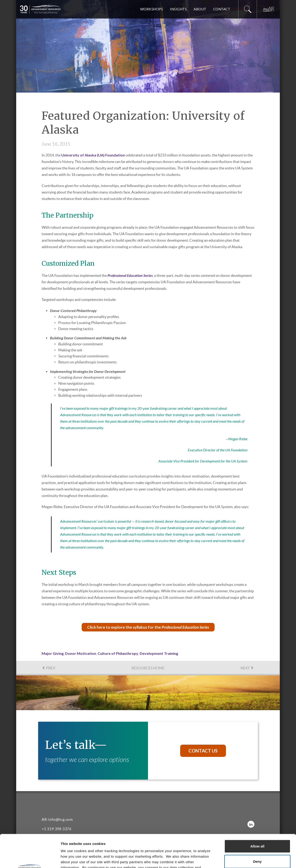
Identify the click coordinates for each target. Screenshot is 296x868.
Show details (243, 859)
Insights (178, 9)
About (200, 9)
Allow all (257, 813)
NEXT (247, 668)
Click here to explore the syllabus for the (148, 627)
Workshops (152, 9)
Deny (257, 829)
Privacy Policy (167, 840)
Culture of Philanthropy (118, 653)
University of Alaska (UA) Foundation (93, 155)
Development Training (159, 653)
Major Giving (53, 653)
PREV (48, 668)
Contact (222, 9)
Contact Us (203, 751)
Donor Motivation (81, 653)
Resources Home (148, 668)
